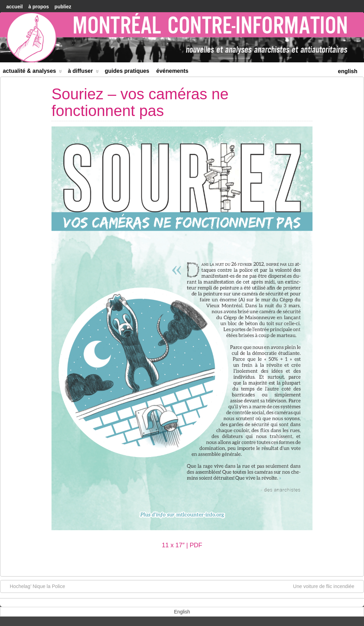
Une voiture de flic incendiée (327, 586)
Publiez (63, 7)
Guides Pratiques (127, 71)
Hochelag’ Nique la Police (34, 586)
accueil (14, 7)
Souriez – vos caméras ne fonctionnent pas (140, 102)
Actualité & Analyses (32, 72)
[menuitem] (348, 71)
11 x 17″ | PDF (182, 545)
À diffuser (83, 72)
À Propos (38, 7)
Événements (172, 71)
